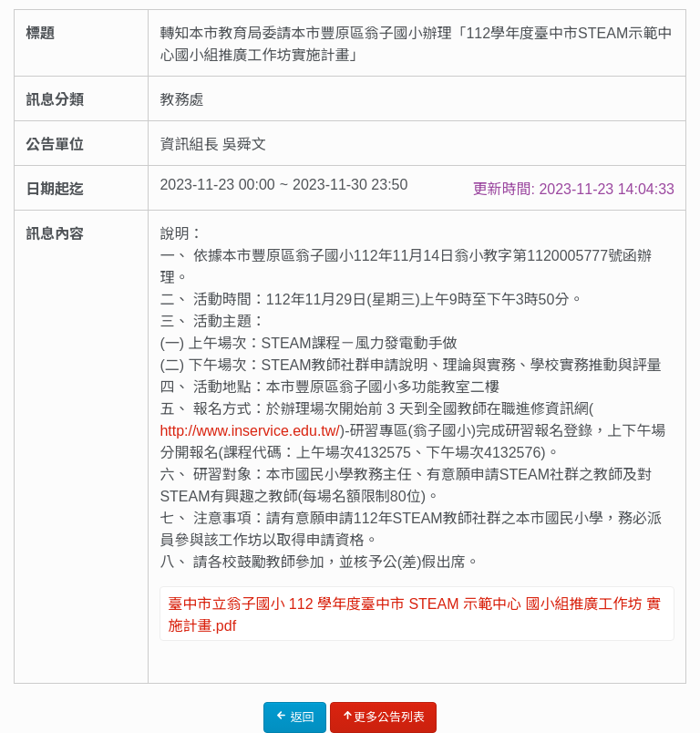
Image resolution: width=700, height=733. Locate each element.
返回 (295, 717)
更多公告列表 (383, 717)
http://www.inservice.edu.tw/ (249, 431)
